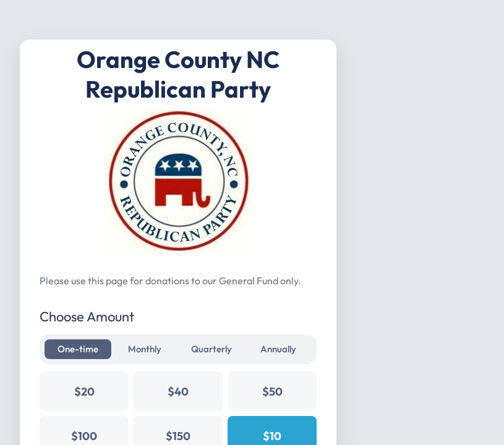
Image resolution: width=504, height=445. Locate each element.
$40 (178, 392)
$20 (84, 392)
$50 (272, 392)
